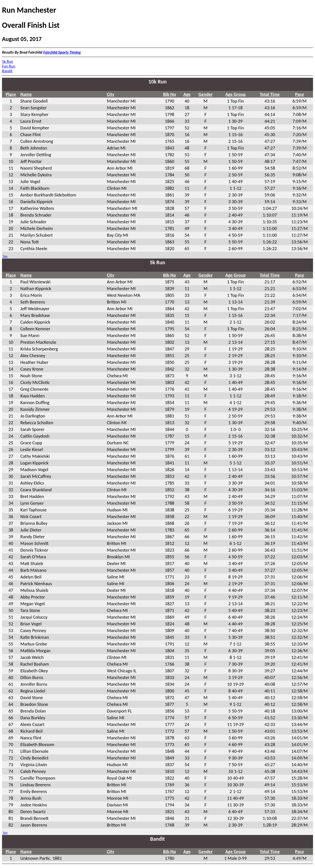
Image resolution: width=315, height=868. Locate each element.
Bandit (7, 71)
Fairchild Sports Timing (62, 52)
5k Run (8, 61)
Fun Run (9, 66)
